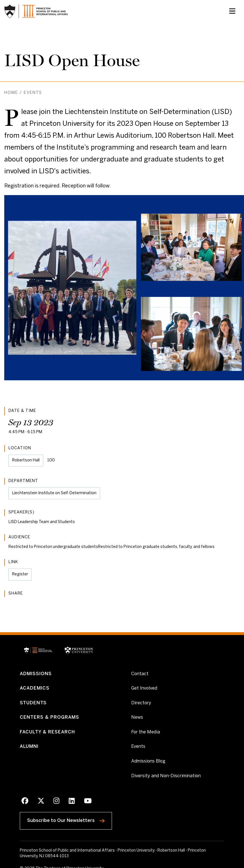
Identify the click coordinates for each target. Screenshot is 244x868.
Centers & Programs (49, 718)
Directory (141, 703)
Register (22, 576)
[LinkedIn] (72, 802)
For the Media (146, 732)
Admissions (36, 674)
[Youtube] (88, 802)
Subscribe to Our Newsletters (70, 820)
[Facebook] (25, 802)
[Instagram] (56, 802)
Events (33, 93)
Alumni (29, 747)
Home (11, 93)
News (137, 718)
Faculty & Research (47, 732)
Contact (140, 674)
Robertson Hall (26, 460)
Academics (35, 688)
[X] (41, 802)
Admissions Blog (148, 761)
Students (33, 703)
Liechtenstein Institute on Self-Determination (54, 493)
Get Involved (144, 688)
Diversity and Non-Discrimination (166, 776)
